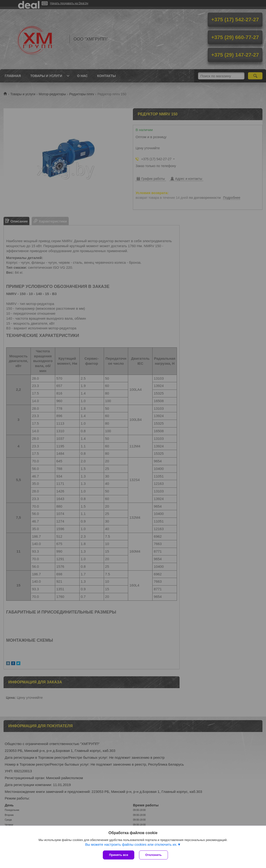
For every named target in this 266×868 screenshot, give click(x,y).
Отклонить (153, 855)
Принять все (119, 855)
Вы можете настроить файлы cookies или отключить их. (131, 844)
